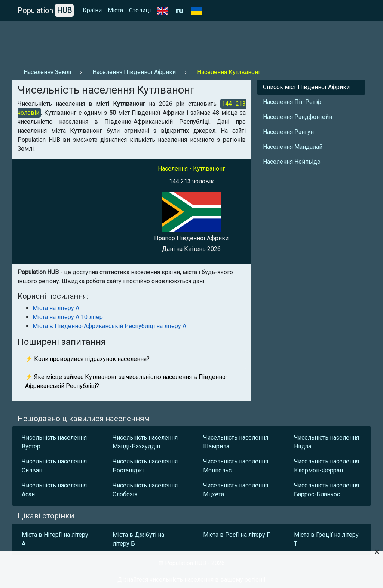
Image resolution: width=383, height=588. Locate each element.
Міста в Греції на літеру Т (326, 539)
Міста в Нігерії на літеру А (55, 539)
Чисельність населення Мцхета (236, 490)
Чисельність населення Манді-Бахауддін (145, 442)
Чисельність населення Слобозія (145, 490)
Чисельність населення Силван (54, 466)
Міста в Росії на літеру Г (237, 535)
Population (46, 10)
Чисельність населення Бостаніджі (145, 466)
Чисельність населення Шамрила (236, 442)
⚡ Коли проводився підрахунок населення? (87, 359)
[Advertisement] (148, 42)
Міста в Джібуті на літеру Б (138, 539)
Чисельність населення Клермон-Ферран (327, 466)
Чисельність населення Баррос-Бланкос (327, 490)
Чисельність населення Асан (54, 490)
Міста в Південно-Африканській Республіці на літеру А (109, 326)
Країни (92, 10)
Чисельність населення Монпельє (236, 466)
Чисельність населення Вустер (54, 442)
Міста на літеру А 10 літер (68, 317)
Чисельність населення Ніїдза (327, 442)
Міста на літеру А (56, 308)
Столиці (140, 10)
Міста (115, 10)
